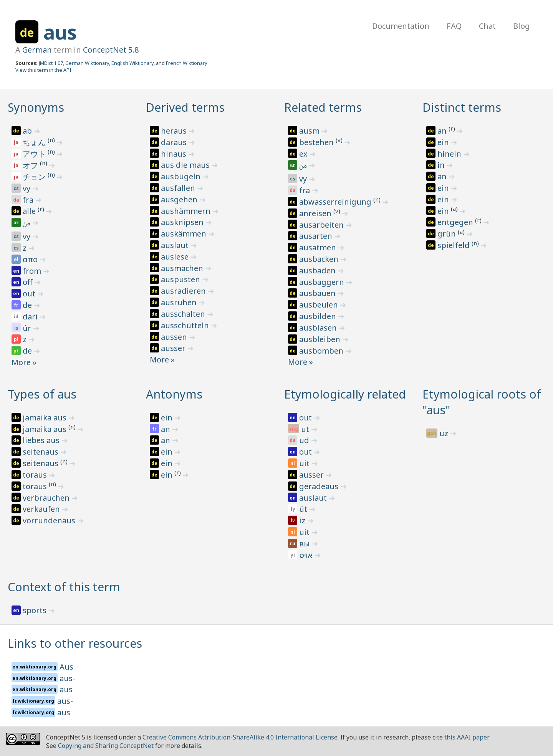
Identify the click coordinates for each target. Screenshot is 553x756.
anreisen (316, 213)
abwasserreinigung (336, 202)
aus (60, 32)
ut (306, 429)
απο (31, 259)
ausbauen (318, 293)
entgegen (456, 222)
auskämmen (185, 234)
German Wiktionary (87, 63)
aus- (67, 678)
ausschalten (184, 314)
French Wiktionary (187, 63)
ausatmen (319, 247)
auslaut (176, 245)
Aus (66, 667)
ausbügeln (182, 176)
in (442, 165)
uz (445, 433)
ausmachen (183, 268)
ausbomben (322, 351)
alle (30, 211)
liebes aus (42, 440)
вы (305, 543)
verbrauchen (47, 498)
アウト (35, 154)
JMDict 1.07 (51, 63)
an (443, 131)
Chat (487, 26)
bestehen (317, 142)
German (37, 50)
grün (448, 234)
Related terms (323, 107)
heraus (175, 131)
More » (24, 362)
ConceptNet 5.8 (111, 50)
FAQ (454, 26)
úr (28, 328)
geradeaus (320, 486)
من (27, 224)
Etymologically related (345, 394)
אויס (307, 555)
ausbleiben (321, 339)
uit (305, 463)
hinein (450, 154)
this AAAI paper (466, 737)
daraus (175, 142)
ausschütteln (186, 325)
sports (36, 610)
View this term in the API (43, 70)
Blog (522, 26)
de (28, 305)
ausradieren (184, 291)
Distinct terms (462, 107)
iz (303, 520)
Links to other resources (75, 643)
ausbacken (320, 259)
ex (304, 154)
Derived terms (185, 107)
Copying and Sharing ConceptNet (106, 746)
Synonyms (36, 107)
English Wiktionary (132, 63)
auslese (176, 257)
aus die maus (186, 165)
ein (444, 142)
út (304, 509)
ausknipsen (183, 222)
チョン (35, 177)
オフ (31, 165)
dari (31, 317)
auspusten (181, 279)
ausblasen (319, 328)
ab (28, 131)
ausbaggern (323, 282)
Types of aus (42, 394)
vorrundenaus (50, 520)
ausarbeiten (322, 225)
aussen (175, 337)
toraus (36, 475)
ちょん (35, 142)
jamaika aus (46, 418)
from (33, 271)
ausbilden (319, 316)
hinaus (175, 154)
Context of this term (64, 587)
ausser (174, 348)
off (29, 282)
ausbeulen (320, 305)
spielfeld (454, 245)
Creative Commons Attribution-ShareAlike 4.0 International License (240, 737)
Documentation (401, 26)
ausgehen (180, 199)
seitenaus (41, 452)
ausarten (317, 236)
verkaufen (42, 509)
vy (27, 188)
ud (305, 440)
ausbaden (318, 270)
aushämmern (187, 211)
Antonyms (174, 394)
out (30, 294)
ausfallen (179, 188)
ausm (310, 131)
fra (29, 200)
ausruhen (180, 302)
